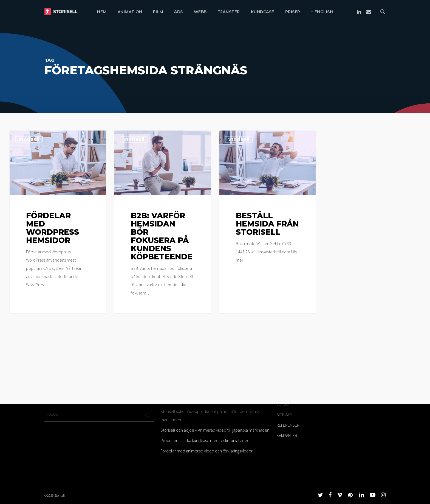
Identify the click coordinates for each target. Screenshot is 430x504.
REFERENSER (288, 425)
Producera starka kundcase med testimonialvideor (206, 440)
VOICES (283, 404)
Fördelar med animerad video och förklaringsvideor (206, 451)
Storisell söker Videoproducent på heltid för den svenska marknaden (211, 415)
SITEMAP (284, 415)
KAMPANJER (287, 435)
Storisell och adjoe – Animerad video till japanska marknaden (215, 430)
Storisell (29, 139)
